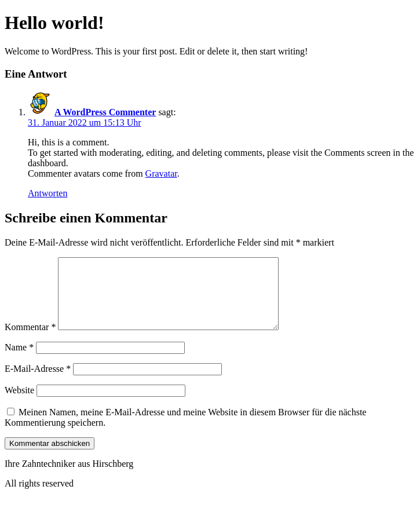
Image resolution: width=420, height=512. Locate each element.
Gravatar (161, 173)
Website (19, 404)
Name (19, 361)
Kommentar (30, 341)
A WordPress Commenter (105, 112)
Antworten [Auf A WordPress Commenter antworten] (48, 193)
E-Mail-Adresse (38, 383)
